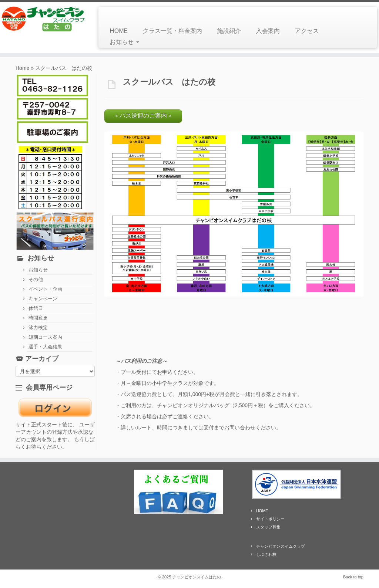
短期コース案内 (45, 337)
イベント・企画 (45, 289)
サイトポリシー (270, 519)
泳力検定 (38, 327)
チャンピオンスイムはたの (197, 577)
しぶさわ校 (266, 554)
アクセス (307, 31)
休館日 (36, 308)
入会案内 (268, 31)
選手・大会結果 (45, 347)
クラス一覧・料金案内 (172, 31)
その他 (36, 279)
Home (22, 68)
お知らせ (124, 42)
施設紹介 (229, 31)
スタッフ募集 (268, 527)
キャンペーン (43, 299)
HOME (119, 31)
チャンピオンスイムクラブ (281, 546)
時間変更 (38, 318)
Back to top (353, 577)
